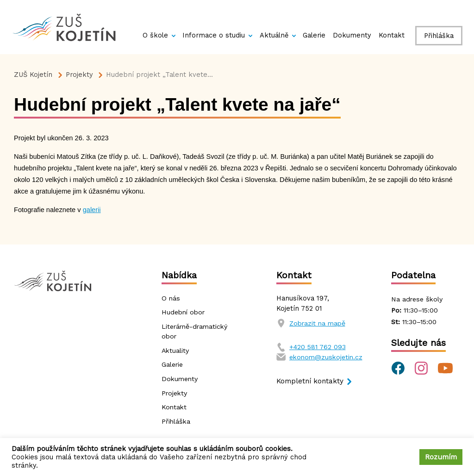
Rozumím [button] (441, 457)
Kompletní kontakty (310, 382)
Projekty (79, 75)
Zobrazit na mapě (319, 323)
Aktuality (176, 351)
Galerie (314, 35)
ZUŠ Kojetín (33, 75)
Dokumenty (352, 35)
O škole (155, 35)
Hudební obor (184, 313)
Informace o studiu (214, 35)
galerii (92, 210)
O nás (171, 298)
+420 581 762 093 (318, 347)
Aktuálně (274, 35)
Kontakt (392, 35)
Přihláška (439, 36)
